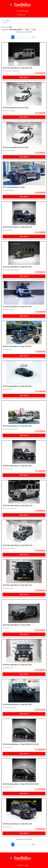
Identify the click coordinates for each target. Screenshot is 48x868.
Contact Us (21, 15)
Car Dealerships (23, 11)
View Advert (24, 77)
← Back (4, 22)
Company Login (23, 865)
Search (3, 20)
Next (34, 37)
